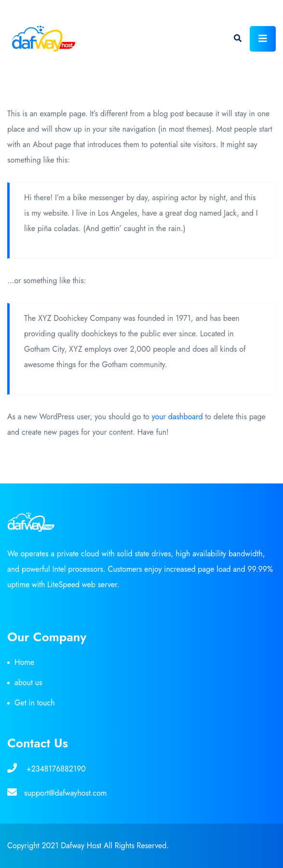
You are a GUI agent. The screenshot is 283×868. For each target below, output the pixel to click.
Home (24, 662)
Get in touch (35, 703)
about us (28, 682)
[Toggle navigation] (263, 39)
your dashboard (177, 417)
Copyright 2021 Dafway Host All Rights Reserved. (88, 846)
